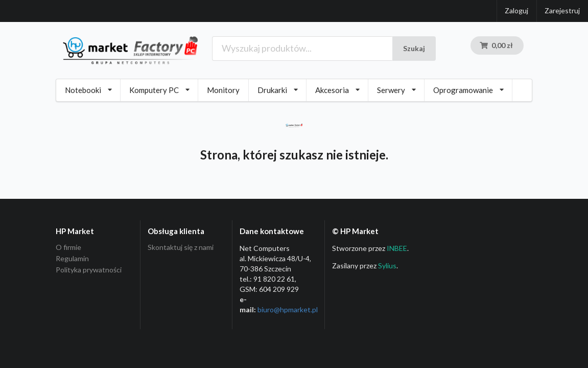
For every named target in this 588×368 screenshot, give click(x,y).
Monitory (223, 90)
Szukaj (414, 48)
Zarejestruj (562, 10)
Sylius (387, 266)
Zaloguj (516, 10)
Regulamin (72, 258)
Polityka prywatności (89, 270)
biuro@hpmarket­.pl (288, 309)
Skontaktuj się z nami (181, 247)
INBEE (397, 248)
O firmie (68, 247)
